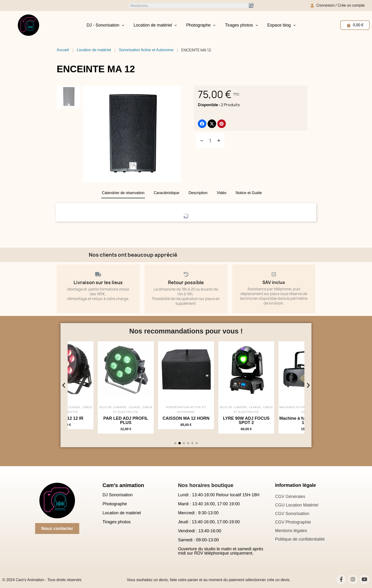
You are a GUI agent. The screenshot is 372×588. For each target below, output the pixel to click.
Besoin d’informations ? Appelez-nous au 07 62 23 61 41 (63, 5)
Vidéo (222, 193)
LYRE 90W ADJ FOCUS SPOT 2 (276, 420)
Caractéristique (167, 193)
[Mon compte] (338, 5)
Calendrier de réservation (123, 193)
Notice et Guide (249, 193)
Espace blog (281, 25)
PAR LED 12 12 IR (95, 418)
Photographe (201, 25)
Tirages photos (241, 25)
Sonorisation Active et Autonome (146, 50)
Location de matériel (155, 25)
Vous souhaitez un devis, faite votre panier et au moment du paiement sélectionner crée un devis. (209, 580)
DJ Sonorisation (118, 495)
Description (198, 193)
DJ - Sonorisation (105, 25)
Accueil (63, 50)
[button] (64, 385)
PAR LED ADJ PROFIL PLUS (155, 420)
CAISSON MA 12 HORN (215, 418)
